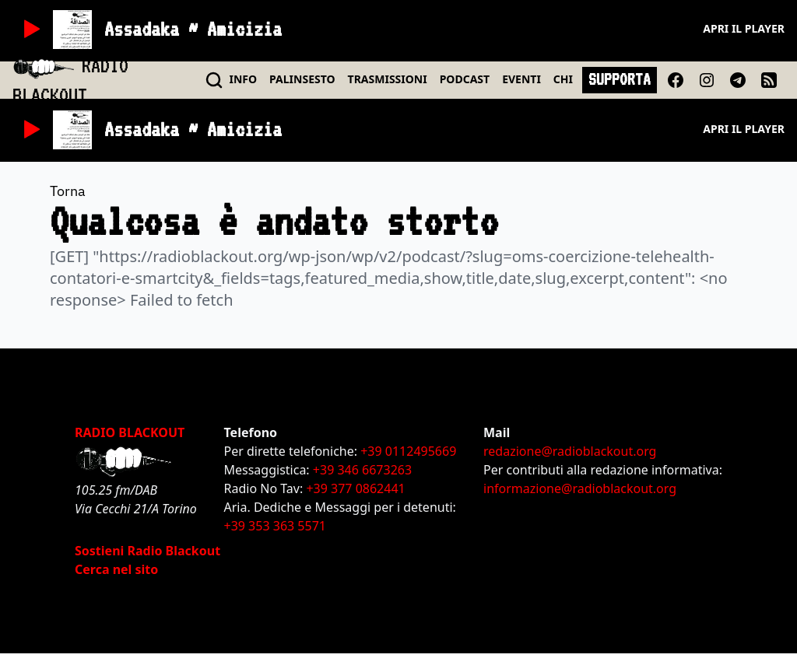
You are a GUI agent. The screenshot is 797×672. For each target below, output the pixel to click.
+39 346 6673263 (362, 470)
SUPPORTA (620, 79)
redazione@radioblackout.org (570, 451)
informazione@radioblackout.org (580, 488)
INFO (244, 79)
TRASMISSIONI (388, 79)
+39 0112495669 (408, 451)
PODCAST (465, 79)
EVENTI (521, 79)
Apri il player (744, 28)
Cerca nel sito (116, 569)
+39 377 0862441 (355, 488)
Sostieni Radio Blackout (147, 551)
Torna (68, 191)
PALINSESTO (302, 79)
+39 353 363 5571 (275, 526)
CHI (563, 79)
